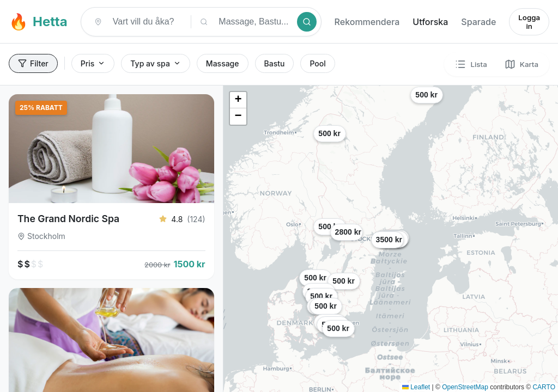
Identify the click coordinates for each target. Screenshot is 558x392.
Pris (93, 63)
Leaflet (416, 387)
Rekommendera (367, 22)
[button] (499, 240)
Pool (317, 63)
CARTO (544, 387)
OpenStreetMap (465, 387)
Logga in (529, 22)
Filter (33, 63)
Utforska (430, 22)
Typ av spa (156, 63)
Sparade (478, 22)
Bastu (275, 63)
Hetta (38, 22)
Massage (223, 63)
